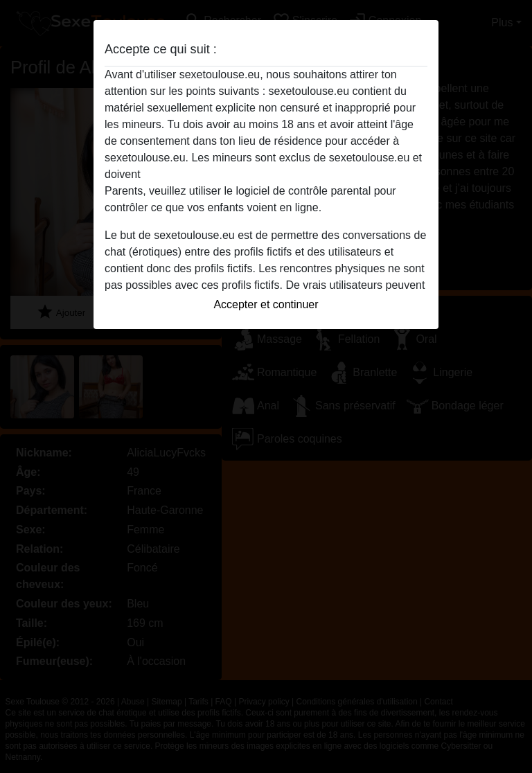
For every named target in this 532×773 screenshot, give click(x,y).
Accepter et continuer (266, 304)
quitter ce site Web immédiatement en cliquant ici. (265, 174)
